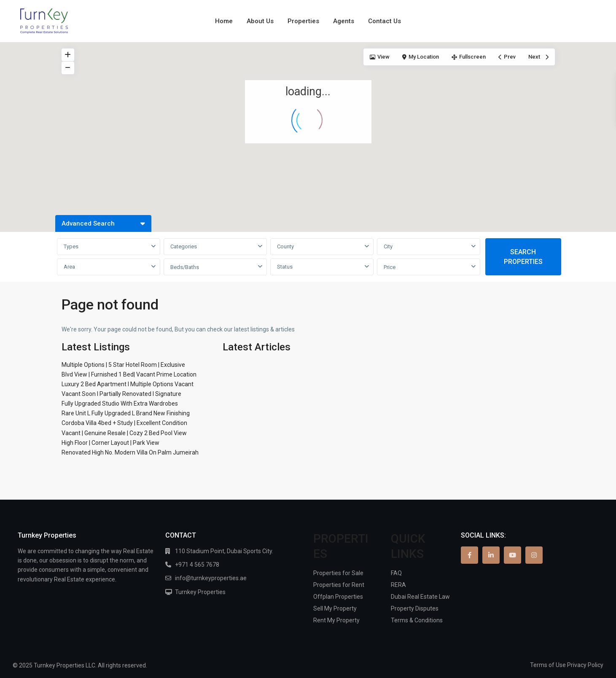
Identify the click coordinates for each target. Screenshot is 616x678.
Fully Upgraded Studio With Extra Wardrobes (120, 404)
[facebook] (469, 555)
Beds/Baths (185, 267)
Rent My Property (336, 620)
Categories (184, 246)
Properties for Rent (339, 585)
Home (224, 21)
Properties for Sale (338, 573)
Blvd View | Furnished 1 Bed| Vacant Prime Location (129, 374)
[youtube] (512, 555)
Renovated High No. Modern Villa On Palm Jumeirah (130, 452)
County (285, 246)
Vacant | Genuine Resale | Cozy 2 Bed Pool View (124, 433)
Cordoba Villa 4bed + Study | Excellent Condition (124, 423)
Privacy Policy (585, 665)
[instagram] (534, 555)
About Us (260, 21)
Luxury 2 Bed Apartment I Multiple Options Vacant (128, 384)
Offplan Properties (338, 597)
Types (71, 246)
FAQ (396, 573)
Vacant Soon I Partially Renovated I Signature (121, 394)
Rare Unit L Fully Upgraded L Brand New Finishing (126, 413)
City (388, 246)
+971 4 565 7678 (197, 565)
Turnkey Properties (200, 592)
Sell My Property (335, 608)
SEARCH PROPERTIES (523, 257)
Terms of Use (548, 665)
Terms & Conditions (417, 620)
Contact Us (385, 21)
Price (390, 267)
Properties (303, 21)
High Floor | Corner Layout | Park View (110, 443)
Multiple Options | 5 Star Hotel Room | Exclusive (123, 365)
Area (69, 267)
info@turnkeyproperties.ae (211, 578)
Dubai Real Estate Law (420, 597)
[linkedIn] (491, 555)
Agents (344, 21)
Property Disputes (415, 608)
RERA (398, 585)
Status (285, 267)
